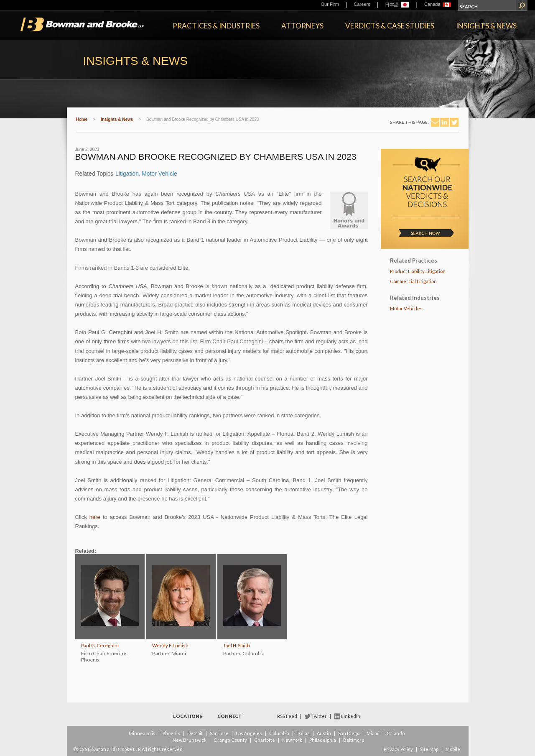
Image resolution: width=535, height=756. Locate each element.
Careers (362, 4)
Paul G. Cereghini (100, 645)
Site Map (429, 749)
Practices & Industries (216, 26)
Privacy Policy (398, 749)
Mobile (453, 749)
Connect (229, 716)
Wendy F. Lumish (170, 645)
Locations (188, 716)
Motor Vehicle (159, 174)
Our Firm (330, 4)
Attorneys (302, 26)
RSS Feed (287, 716)
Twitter (319, 716)
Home (82, 119)
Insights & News (486, 26)
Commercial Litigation (413, 281)
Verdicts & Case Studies (390, 26)
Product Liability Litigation (418, 271)
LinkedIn (351, 716)
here (95, 517)
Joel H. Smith (237, 645)
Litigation (127, 174)
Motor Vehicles (406, 308)
